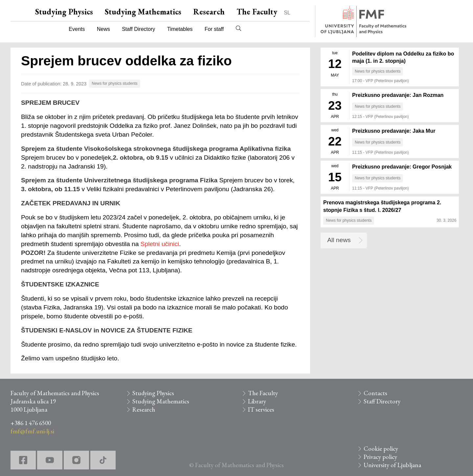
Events (77, 29)
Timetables (180, 29)
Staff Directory (138, 29)
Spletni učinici (160, 244)
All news (339, 240)
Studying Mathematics (143, 12)
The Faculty (257, 12)
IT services (261, 409)
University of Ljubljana (392, 465)
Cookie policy (381, 449)
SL (287, 13)
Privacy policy (380, 457)
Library (257, 401)
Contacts (375, 393)
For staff (214, 29)
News (103, 29)
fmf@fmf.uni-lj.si (32, 431)
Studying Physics (64, 12)
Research (209, 12)
